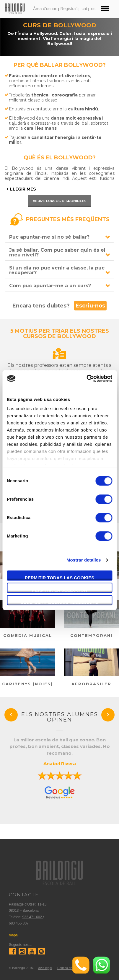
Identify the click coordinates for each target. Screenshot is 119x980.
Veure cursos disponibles (60, 201)
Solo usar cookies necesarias (59, 602)
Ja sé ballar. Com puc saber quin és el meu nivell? (57, 252)
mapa (13, 935)
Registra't (69, 9)
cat (84, 9)
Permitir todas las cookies (60, 578)
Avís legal (45, 968)
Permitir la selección (59, 590)
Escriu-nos (90, 306)
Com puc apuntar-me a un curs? (50, 286)
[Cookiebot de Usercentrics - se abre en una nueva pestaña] (86, 378)
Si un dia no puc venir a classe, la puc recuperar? (57, 270)
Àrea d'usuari (45, 9)
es (93, 9)
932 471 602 (32, 917)
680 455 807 (19, 923)
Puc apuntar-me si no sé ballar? (49, 237)
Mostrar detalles (84, 560)
